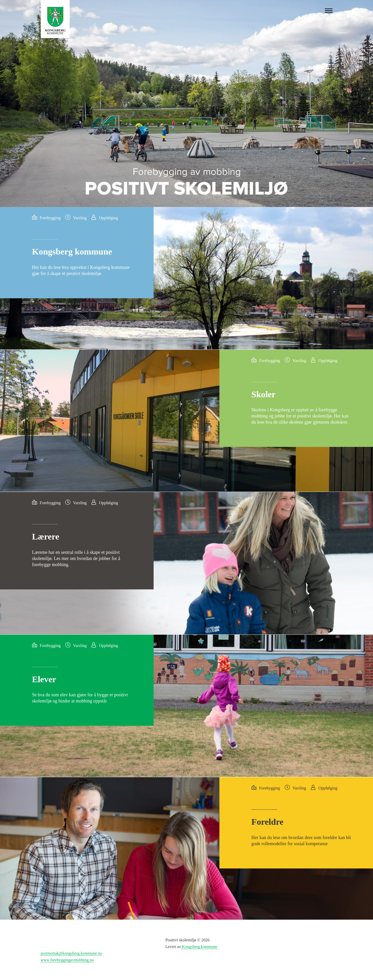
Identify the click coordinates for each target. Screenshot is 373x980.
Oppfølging (109, 218)
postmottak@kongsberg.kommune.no (71, 953)
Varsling (80, 218)
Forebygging (50, 218)
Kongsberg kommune (199, 947)
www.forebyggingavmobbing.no (67, 960)
